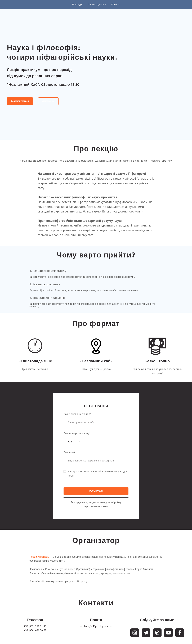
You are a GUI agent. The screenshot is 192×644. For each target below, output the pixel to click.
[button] (78, 5)
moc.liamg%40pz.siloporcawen (96, 626)
